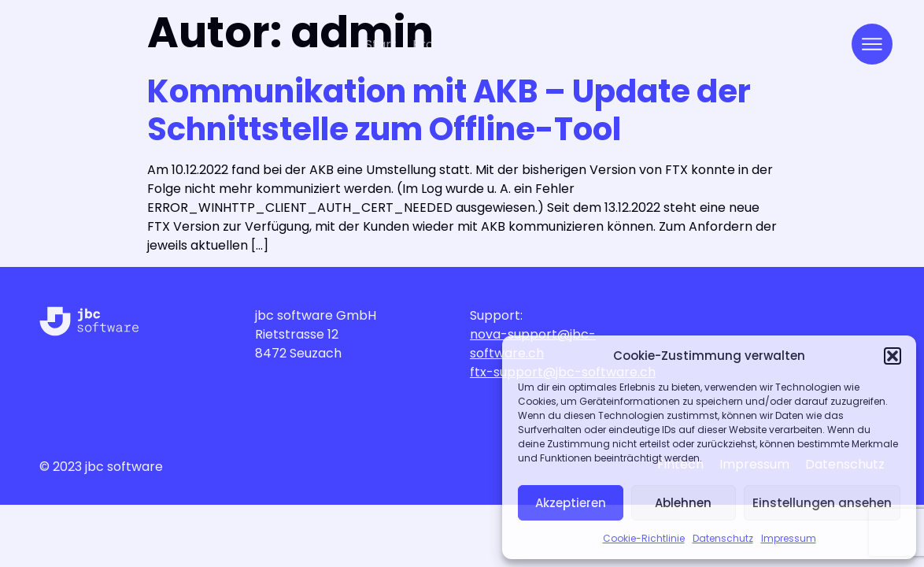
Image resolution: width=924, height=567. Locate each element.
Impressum (789, 538)
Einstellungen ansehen (822, 503)
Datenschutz (723, 538)
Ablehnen (683, 503)
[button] (893, 356)
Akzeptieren (571, 503)
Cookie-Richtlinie (644, 538)
